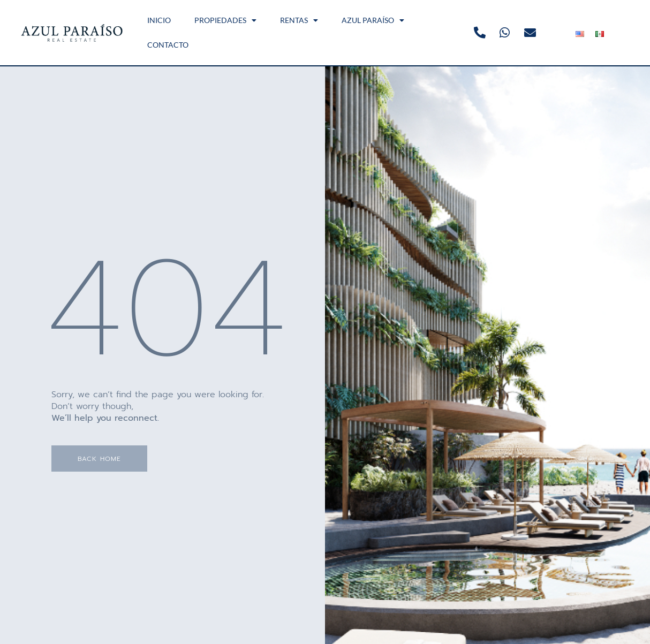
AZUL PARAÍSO (373, 20)
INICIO (159, 20)
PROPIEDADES (225, 20)
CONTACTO (168, 45)
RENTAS (299, 20)
